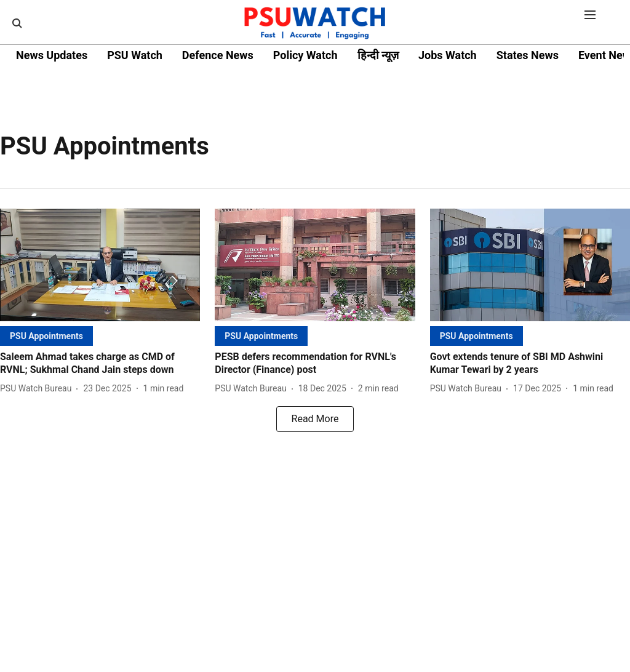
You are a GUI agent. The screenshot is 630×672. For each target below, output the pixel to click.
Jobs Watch (448, 55)
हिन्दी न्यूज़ (378, 55)
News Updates (52, 55)
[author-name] (38, 389)
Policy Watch (305, 55)
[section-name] (46, 336)
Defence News (218, 55)
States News (528, 55)
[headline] (100, 364)
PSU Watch (135, 55)
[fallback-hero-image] (100, 265)
